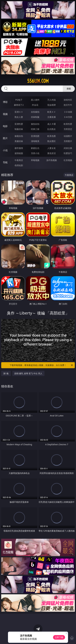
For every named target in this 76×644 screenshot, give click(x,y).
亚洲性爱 (19, 124)
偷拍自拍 (35, 124)
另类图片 (68, 141)
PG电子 (19, 100)
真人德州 (35, 100)
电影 (5, 126)
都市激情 (19, 148)
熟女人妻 (19, 117)
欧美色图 (52, 136)
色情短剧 (19, 165)
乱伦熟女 (52, 129)
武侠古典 (68, 148)
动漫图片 (68, 136)
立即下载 (59, 637)
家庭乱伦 (35, 148)
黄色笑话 (52, 153)
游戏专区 (68, 100)
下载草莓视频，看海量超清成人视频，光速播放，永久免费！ (41, 365)
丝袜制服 (35, 117)
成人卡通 (52, 124)
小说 (5, 150)
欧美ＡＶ (52, 112)
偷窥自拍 (19, 136)
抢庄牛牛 (68, 105)
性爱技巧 (68, 153)
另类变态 (68, 129)
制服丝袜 (19, 129)
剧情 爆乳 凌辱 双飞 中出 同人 (28, 373)
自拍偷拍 (35, 112)
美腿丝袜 (19, 141)
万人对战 (52, 100)
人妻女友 (52, 148)
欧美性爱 (68, 124)
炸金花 (35, 105)
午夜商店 (19, 160)
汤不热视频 (52, 160)
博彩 (5, 102)
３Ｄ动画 (68, 112)
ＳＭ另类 (68, 117)
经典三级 (35, 129)
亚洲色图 (35, 136)
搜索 (69, 89)
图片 (5, 138)
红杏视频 (68, 160)
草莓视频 (35, 160)
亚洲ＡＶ (19, 112)
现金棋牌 (52, 105)
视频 (5, 114)
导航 (5, 162)
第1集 (6, 373)
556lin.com (38, 81)
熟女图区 (52, 141)
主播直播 (52, 117)
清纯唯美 (35, 141)
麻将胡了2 (19, 105)
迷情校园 (19, 153)
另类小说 (35, 153)
